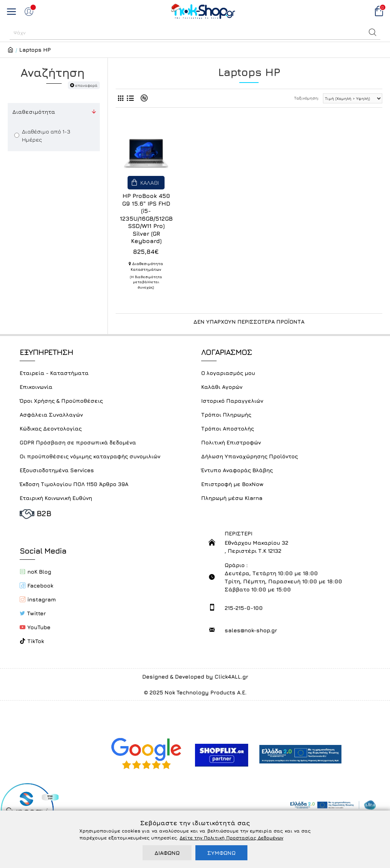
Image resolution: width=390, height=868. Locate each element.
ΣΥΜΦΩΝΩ (221, 853)
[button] (373, 32)
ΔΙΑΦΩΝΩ (167, 853)
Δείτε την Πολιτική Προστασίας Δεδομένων (231, 838)
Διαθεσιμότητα (34, 112)
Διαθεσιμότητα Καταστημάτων (146, 266)
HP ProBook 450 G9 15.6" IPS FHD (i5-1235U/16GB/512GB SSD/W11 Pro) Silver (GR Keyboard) (146, 218)
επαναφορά (86, 85)
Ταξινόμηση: (307, 98)
